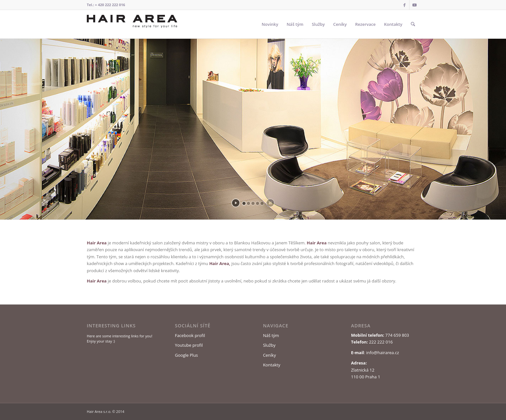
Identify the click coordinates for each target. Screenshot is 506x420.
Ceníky (269, 355)
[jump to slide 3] (253, 203)
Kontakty (272, 365)
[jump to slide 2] (248, 203)
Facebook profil (190, 335)
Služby (269, 345)
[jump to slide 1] (244, 203)
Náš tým (271, 335)
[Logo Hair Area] (132, 24)
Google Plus (186, 355)
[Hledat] (413, 24)
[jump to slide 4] (258, 203)
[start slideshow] (236, 203)
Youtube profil (189, 345)
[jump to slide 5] (262, 203)
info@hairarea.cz (383, 353)
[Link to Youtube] (414, 5)
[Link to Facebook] (405, 5)
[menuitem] (270, 24)
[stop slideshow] (270, 203)
